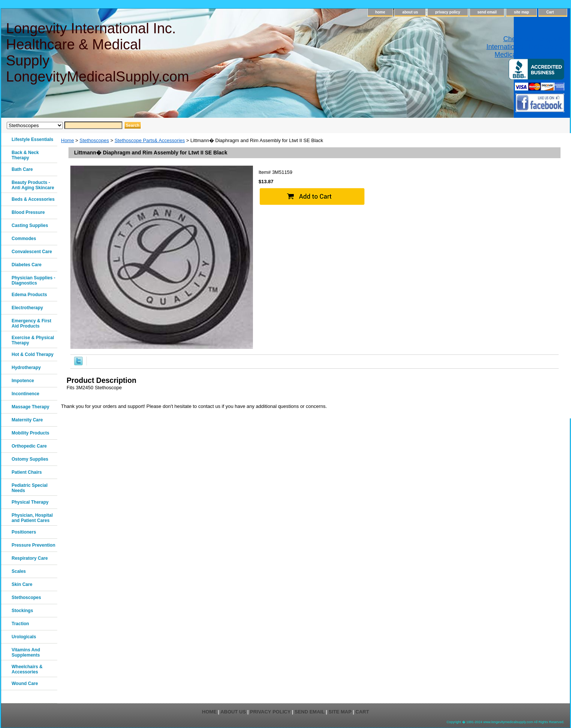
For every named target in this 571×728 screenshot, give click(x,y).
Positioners (24, 532)
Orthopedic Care (29, 446)
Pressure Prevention (33, 545)
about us (410, 12)
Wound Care (25, 684)
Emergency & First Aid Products (31, 323)
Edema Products (29, 295)
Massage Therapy (30, 407)
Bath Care (22, 169)
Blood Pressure (28, 212)
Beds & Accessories (33, 199)
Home (68, 140)
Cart (550, 12)
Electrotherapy (27, 308)
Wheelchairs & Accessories (27, 669)
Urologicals (24, 637)
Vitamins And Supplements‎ (26, 652)
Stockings (22, 611)
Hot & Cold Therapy (33, 354)
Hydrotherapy (26, 368)
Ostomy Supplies (30, 459)
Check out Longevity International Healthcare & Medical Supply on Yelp (525, 47)
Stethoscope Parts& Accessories (150, 140)
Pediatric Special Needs (30, 488)
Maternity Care (27, 420)
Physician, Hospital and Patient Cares (32, 518)
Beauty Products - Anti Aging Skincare (33, 185)
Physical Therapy (30, 502)
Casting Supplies (30, 225)
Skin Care (22, 584)
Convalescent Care (32, 252)
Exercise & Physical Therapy (33, 340)
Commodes (24, 239)
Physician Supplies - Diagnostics (33, 280)
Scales (19, 571)
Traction (20, 624)
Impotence (23, 381)
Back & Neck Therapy (25, 155)
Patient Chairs (27, 472)
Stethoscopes (94, 140)
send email (487, 12)
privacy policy (448, 12)
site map (521, 12)
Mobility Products (30, 433)
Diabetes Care (27, 265)
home (380, 12)
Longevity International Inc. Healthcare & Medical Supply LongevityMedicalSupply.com (97, 53)
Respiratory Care (30, 558)
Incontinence (25, 394)
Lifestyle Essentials (32, 139)
